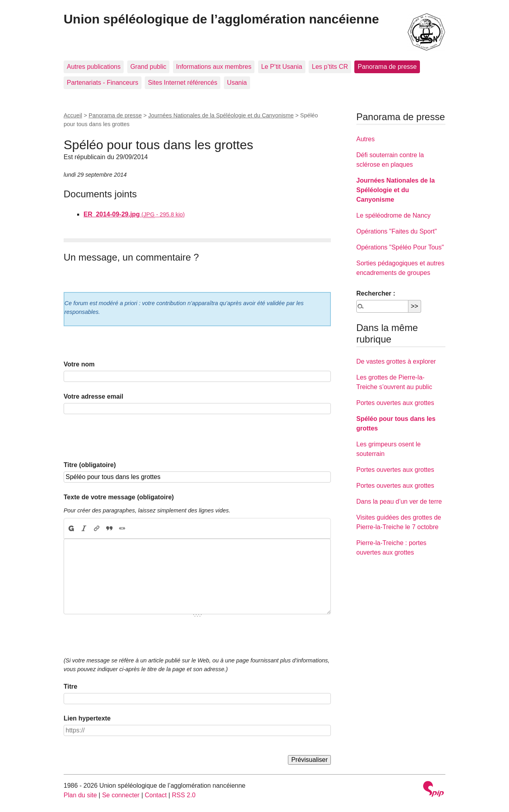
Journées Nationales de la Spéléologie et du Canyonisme (221, 115)
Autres (365, 139)
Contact (156, 795)
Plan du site (80, 795)
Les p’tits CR (330, 67)
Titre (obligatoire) (90, 465)
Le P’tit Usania (282, 67)
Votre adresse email (93, 396)
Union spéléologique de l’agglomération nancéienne (221, 19)
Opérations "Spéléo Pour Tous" (400, 247)
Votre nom (79, 364)
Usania (237, 83)
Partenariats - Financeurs (103, 83)
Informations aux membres (214, 67)
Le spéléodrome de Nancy (393, 215)
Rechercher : (376, 293)
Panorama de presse (387, 67)
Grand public (149, 67)
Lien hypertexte (87, 718)
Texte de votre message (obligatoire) (119, 497)
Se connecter (121, 795)
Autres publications (94, 67)
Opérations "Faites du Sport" (397, 231)
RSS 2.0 (184, 795)
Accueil (73, 115)
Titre (70, 686)
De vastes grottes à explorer (396, 361)
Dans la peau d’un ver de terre (399, 501)
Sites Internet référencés (183, 83)
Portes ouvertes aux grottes (395, 403)
